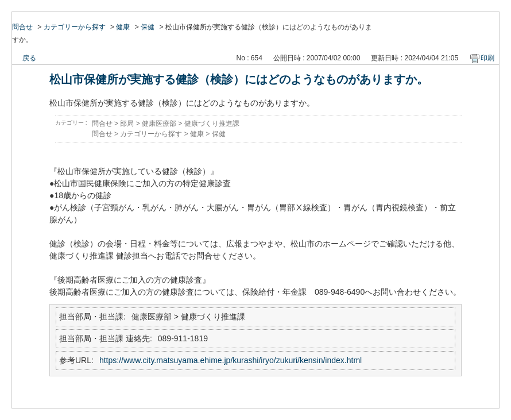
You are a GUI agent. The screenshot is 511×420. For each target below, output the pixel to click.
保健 (148, 27)
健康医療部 (159, 124)
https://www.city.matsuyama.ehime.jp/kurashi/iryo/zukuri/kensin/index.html (231, 360)
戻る (29, 58)
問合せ (22, 27)
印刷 (487, 58)
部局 (127, 124)
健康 (123, 27)
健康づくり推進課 (212, 124)
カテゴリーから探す (75, 27)
